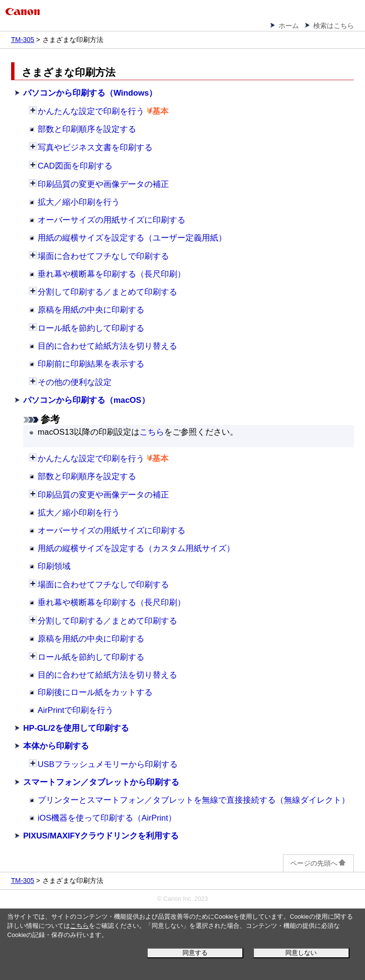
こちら (79, 926)
